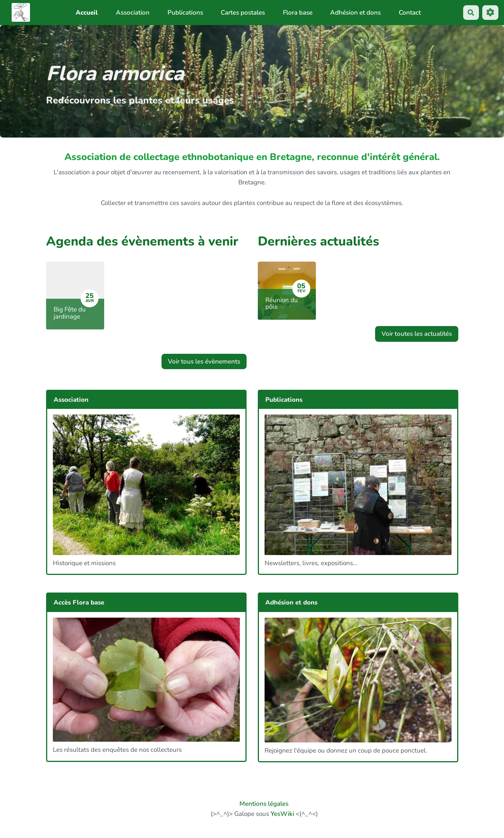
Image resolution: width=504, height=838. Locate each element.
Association (133, 13)
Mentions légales (264, 804)
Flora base (298, 13)
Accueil (87, 13)
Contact (410, 13)
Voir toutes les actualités (417, 334)
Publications (185, 13)
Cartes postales (243, 13)
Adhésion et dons (355, 13)
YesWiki (282, 814)
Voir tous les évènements (204, 361)
